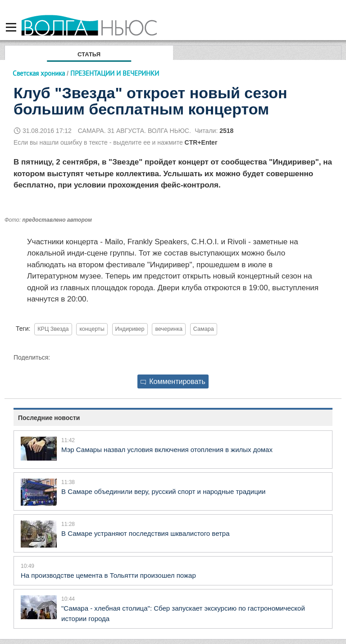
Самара (204, 329)
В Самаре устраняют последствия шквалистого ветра (146, 533)
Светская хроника (39, 73)
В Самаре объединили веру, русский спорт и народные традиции (164, 491)
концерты (92, 329)
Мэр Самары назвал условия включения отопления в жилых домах (167, 450)
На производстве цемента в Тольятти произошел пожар (108, 575)
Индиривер (130, 329)
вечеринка (168, 329)
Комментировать (173, 381)
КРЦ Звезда (53, 329)
